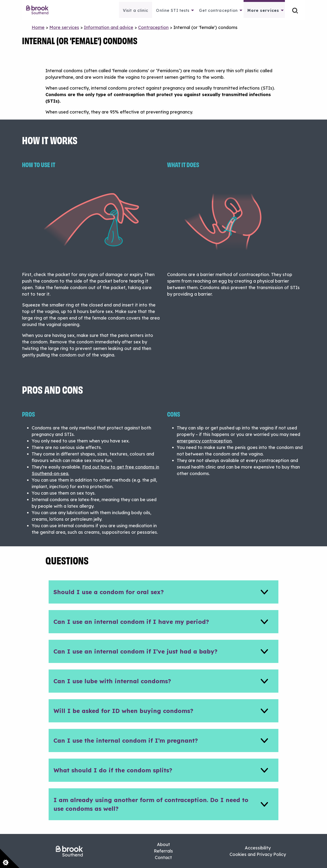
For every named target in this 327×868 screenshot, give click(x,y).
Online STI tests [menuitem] (173, 10)
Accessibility (258, 848)
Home (38, 27)
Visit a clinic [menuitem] (136, 10)
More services (64, 27)
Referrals (163, 851)
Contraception (153, 27)
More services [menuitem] (263, 10)
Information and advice (109, 27)
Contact (163, 857)
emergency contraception (204, 441)
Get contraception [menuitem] (218, 10)
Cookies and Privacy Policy (258, 854)
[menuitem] (40, 10)
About (163, 844)
